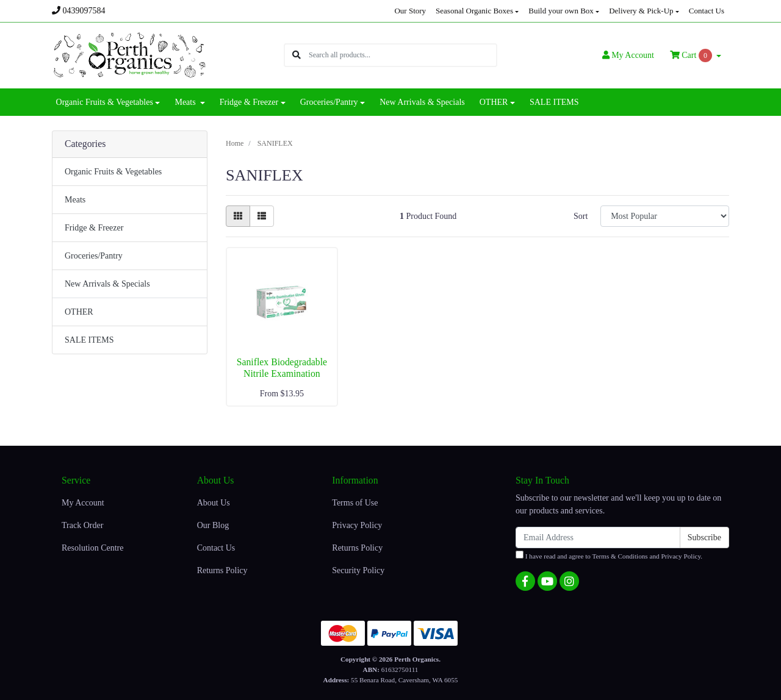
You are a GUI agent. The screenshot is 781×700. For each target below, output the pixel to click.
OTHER (79, 312)
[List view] (262, 216)
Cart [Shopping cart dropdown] (692, 55)
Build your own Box (561, 11)
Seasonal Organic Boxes (474, 11)
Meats (75, 200)
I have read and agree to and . (609, 555)
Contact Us (707, 11)
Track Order (82, 525)
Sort (581, 216)
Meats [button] (186, 102)
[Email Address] (598, 537)
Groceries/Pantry (94, 256)
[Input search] (402, 55)
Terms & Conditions (620, 556)
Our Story (410, 11)
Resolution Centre (93, 548)
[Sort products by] (665, 216)
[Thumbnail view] (238, 216)
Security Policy (358, 570)
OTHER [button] (494, 102)
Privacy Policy (357, 525)
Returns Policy (222, 570)
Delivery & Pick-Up (641, 11)
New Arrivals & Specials (422, 102)
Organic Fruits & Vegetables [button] (105, 102)
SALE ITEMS (554, 102)
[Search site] (297, 55)
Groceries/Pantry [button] (329, 102)
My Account (83, 503)
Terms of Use (355, 503)
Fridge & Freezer (94, 228)
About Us (214, 503)
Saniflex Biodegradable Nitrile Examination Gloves (282, 373)
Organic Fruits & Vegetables (113, 172)
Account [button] (628, 55)
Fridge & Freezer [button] (249, 102)
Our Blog (213, 525)
